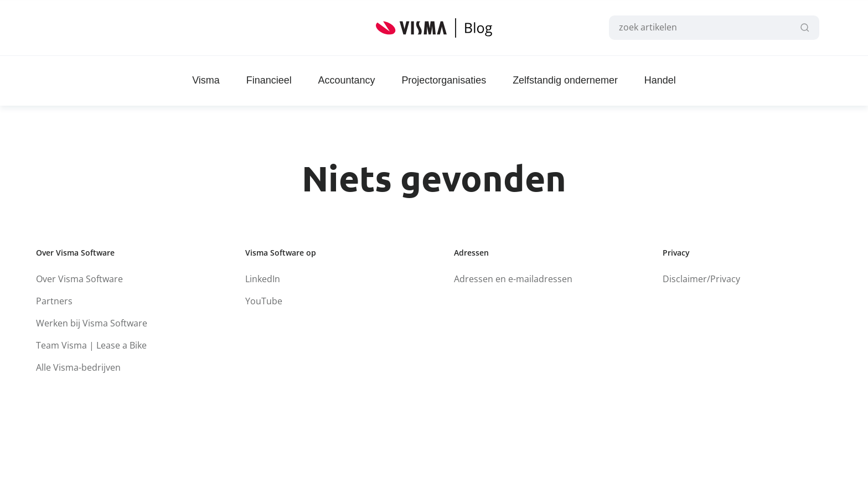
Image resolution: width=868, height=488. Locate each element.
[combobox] (709, 28)
